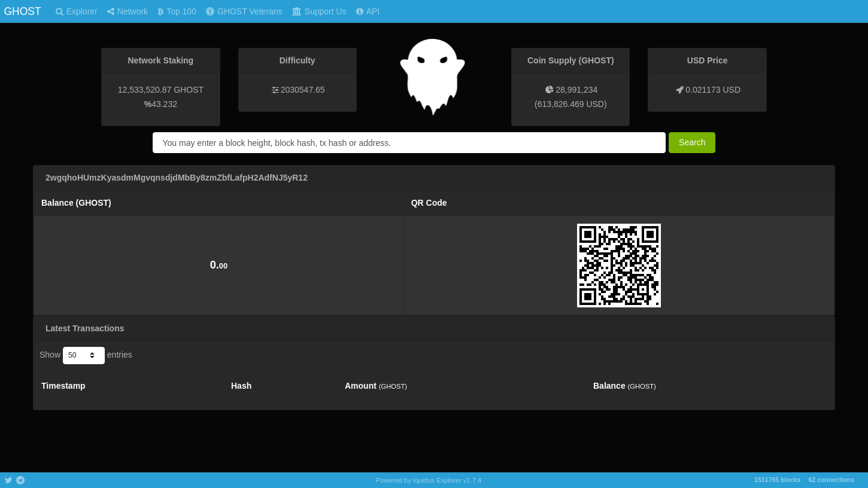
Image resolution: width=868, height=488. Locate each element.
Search (692, 142)
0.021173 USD (713, 90)
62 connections (831, 480)
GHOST (22, 11)
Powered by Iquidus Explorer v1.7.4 (429, 480)
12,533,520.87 (145, 90)
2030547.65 (303, 90)
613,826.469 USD (571, 104)
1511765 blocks (777, 480)
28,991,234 (576, 90)
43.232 (164, 104)
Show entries (86, 355)
